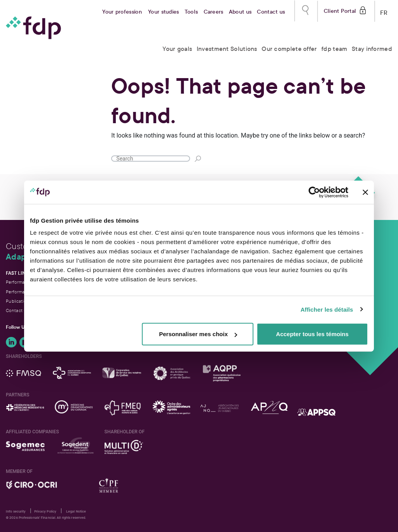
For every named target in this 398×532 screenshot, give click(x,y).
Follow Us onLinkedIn (11, 342)
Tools (191, 12)
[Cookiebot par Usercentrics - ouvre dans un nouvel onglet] (314, 192)
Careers (214, 12)
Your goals (177, 49)
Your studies (164, 12)
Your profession (122, 12)
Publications (18, 301)
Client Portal (340, 10)
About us (240, 12)
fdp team (334, 49)
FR (384, 11)
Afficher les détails (327, 309)
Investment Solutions (227, 49)
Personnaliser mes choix (198, 334)
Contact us (271, 12)
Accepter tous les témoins (312, 334)
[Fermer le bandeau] (365, 192)
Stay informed (372, 49)
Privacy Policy (45, 511)
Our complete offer (289, 49)
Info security (16, 511)
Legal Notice (76, 511)
